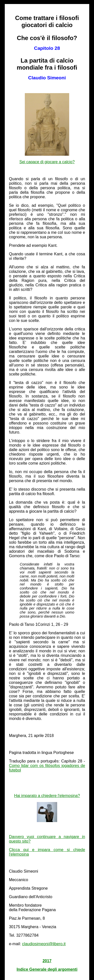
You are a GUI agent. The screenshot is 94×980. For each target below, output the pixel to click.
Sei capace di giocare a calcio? (47, 162)
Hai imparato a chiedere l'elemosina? (47, 796)
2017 (47, 961)
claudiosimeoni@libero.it (44, 944)
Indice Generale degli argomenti (47, 969)
